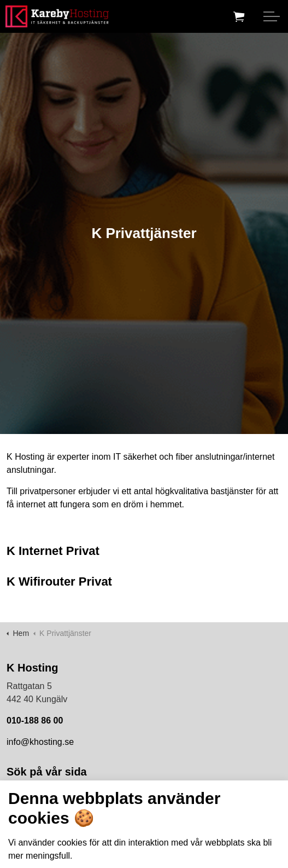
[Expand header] (272, 16)
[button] (271, 797)
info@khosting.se (40, 742)
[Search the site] (144, 797)
